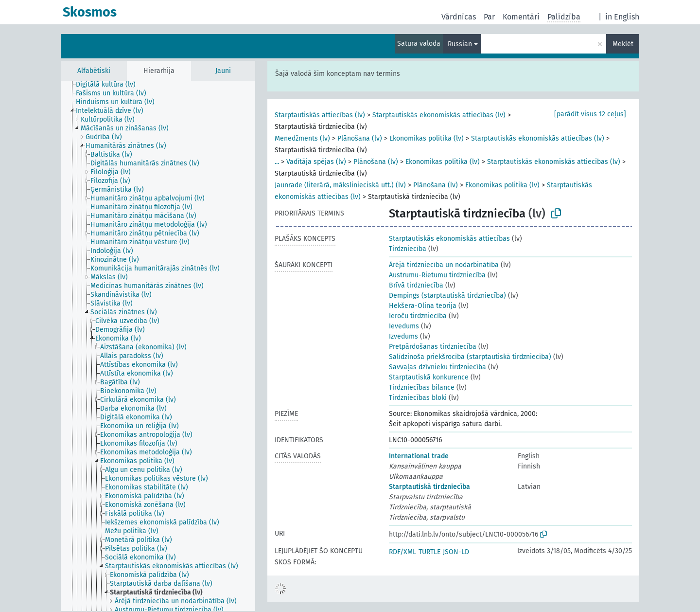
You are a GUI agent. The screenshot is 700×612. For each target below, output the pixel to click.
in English (622, 17)
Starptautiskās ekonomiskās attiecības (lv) (439, 115)
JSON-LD (456, 552)
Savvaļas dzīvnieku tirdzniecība (437, 367)
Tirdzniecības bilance (422, 387)
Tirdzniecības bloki (418, 398)
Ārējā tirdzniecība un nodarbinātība (444, 265)
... (277, 162)
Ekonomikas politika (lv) (427, 138)
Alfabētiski (94, 71)
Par (489, 17)
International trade (419, 456)
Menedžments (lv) (302, 138)
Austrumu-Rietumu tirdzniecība (437, 275)
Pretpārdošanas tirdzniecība (433, 347)
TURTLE (429, 552)
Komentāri (521, 17)
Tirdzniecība (408, 249)
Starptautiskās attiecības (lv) (320, 115)
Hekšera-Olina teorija (423, 306)
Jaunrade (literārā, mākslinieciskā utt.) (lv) (340, 185)
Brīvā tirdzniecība (416, 285)
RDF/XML (402, 552)
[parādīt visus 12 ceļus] (590, 114)
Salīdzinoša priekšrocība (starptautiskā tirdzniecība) (470, 357)
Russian (460, 44)
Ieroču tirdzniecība (418, 316)
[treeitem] (110, 85)
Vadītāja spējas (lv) (316, 162)
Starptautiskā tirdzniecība (429, 487)
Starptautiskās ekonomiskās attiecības (449, 239)
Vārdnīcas (459, 17)
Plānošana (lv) (360, 138)
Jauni (223, 71)
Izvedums (403, 336)
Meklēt (623, 44)
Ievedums (404, 326)
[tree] (158, 346)
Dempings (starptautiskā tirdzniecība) (447, 296)
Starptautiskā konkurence (429, 377)
